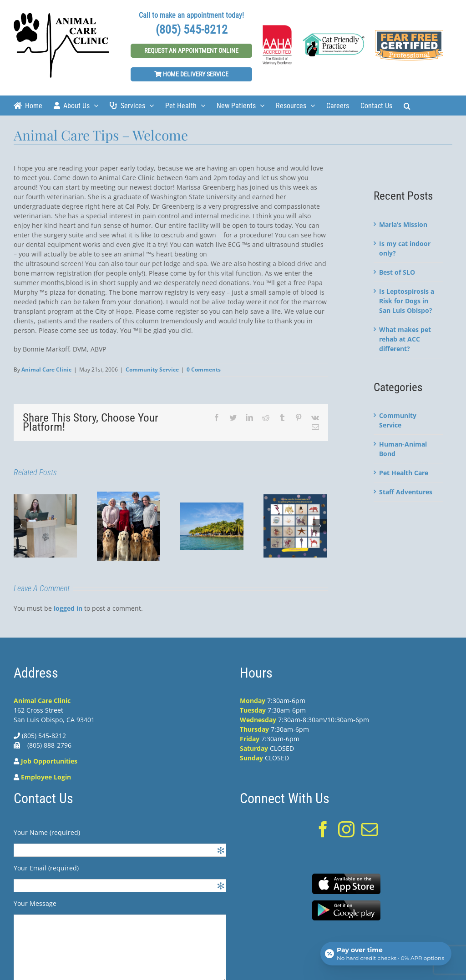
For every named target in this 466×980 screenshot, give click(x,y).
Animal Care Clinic (46, 369)
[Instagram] (346, 829)
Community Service (152, 369)
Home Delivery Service (191, 74)
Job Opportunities (49, 761)
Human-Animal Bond (403, 449)
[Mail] (370, 829)
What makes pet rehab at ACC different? (405, 339)
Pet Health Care (404, 473)
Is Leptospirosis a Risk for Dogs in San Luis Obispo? (407, 301)
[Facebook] (323, 829)
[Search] (407, 105)
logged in (68, 608)
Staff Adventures (406, 492)
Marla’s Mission (403, 224)
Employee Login (46, 777)
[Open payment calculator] (386, 954)
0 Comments (204, 369)
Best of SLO (397, 272)
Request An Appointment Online (191, 50)
